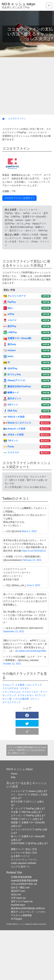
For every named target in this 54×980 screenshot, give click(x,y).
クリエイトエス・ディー (35, 742)
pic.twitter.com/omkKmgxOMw (31, 701)
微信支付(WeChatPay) (17, 386)
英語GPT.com (18, 941)
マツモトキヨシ (25, 745)
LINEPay (10, 332)
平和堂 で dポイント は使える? (27, 869)
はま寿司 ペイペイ (20, 906)
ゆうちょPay (12, 374)
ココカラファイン (17, 119)
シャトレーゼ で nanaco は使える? (29, 841)
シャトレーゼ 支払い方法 (24, 902)
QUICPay (10, 368)
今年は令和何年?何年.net (24, 934)
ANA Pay (10, 411)
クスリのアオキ (10, 738)
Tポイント (11, 441)
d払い (8, 308)
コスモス (24, 738)
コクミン (35, 749)
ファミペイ (11, 452)
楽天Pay (10, 326)
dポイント (11, 405)
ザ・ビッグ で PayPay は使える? (28, 858)
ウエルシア (8, 735)
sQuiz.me (16, 944)
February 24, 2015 (32, 610)
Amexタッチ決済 (14, 429)
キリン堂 (7, 749)
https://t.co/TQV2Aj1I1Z (34, 601)
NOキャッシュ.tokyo (21, 974)
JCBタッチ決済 (14, 435)
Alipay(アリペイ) (14, 380)
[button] (27, 765)
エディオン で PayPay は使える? (28, 865)
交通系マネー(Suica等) (17, 338)
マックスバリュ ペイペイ (24, 909)
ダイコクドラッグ (12, 752)
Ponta (9, 447)
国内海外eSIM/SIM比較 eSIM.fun (28, 958)
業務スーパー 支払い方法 (24, 899)
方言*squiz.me (18, 948)
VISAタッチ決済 (14, 417)
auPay (9, 314)
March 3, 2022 (29, 581)
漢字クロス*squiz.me (22, 951)
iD (7, 362)
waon (8, 356)
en (49, 5)
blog (13, 827)
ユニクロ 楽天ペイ (20, 916)
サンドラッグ (9, 745)
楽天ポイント (12, 398)
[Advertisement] (27, 86)
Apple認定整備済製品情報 (24, 930)
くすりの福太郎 (21, 749)
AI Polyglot (16, 969)
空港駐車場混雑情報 (21, 927)
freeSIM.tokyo (18, 955)
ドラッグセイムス (12, 742)
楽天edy (10, 344)
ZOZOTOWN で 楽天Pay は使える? (29, 893)
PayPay (10, 302)
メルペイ (10, 320)
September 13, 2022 (14, 681)
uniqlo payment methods (23, 913)
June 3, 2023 (33, 635)
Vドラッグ (40, 745)
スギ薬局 (20, 735)
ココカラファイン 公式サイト (19, 198)
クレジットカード (15, 296)
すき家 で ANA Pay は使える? (26, 862)
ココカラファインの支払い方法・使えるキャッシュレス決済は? (30, 34)
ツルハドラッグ (34, 735)
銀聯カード (11, 393)
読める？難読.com (20, 937)
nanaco (10, 350)
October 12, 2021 (12, 713)
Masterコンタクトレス (17, 423)
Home (14, 823)
